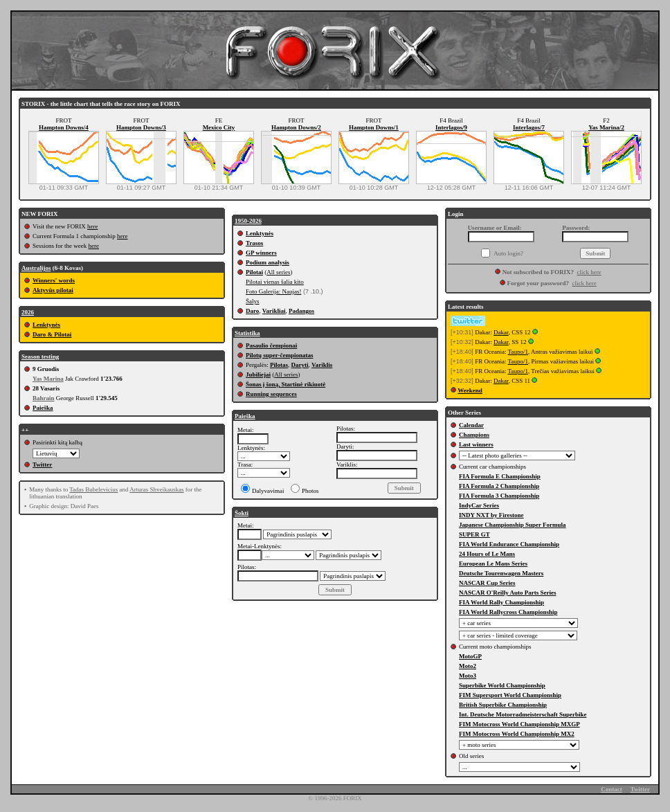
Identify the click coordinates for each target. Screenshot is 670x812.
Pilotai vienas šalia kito (275, 282)
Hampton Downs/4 (64, 127)
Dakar (501, 332)
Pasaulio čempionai (271, 345)
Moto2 (468, 666)
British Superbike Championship (503, 705)
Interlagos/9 (451, 127)
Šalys (253, 301)
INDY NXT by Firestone (491, 515)
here (93, 226)
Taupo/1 (518, 352)
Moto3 (468, 676)
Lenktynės (46, 325)
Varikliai (274, 311)
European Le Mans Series (493, 563)
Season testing (40, 357)
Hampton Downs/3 (141, 127)
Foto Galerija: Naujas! (273, 291)
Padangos (301, 311)
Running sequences (271, 394)
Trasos (254, 243)
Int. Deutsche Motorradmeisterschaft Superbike (523, 714)
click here (589, 272)
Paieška (43, 408)
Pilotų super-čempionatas (279, 355)
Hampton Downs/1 (374, 127)
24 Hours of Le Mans (487, 554)
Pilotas (279, 365)
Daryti (300, 365)
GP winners (261, 253)
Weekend (470, 390)
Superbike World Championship (502, 685)
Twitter (42, 464)
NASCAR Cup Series (487, 583)
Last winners (476, 444)
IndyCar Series (479, 505)
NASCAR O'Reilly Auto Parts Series (508, 593)
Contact (612, 789)
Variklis (322, 365)
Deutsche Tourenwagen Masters (501, 573)
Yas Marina (48, 379)
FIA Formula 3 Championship (499, 496)
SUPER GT (474, 534)
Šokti (242, 513)
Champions (474, 435)
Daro (252, 311)
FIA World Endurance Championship (509, 544)
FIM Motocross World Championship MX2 (517, 734)
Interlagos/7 (529, 127)
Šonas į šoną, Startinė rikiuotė (286, 384)
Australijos (36, 268)
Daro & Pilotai (52, 334)
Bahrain (44, 398)
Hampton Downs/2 (296, 127)
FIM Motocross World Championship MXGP (519, 724)
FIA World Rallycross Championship (508, 612)
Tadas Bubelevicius (93, 489)
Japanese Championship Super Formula (513, 525)
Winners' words (54, 280)
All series (278, 272)
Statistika (247, 333)
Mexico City (219, 127)
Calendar (471, 425)
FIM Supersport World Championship (510, 695)
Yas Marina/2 (606, 127)
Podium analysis (268, 262)
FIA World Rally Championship (501, 602)
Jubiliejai (258, 375)
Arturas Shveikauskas (156, 489)
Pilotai (254, 272)
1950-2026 (248, 221)
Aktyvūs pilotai (53, 290)
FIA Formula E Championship (500, 476)
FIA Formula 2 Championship (499, 486)
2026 (28, 312)
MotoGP (470, 656)
